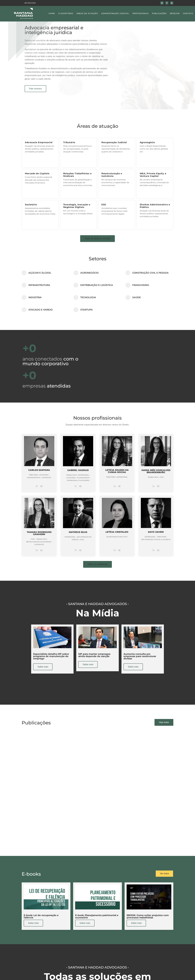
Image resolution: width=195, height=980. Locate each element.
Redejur (175, 13)
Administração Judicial (115, 13)
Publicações (159, 13)
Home (52, 13)
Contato (188, 13)
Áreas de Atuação (87, 13)
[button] (97, 239)
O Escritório (66, 13)
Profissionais (141, 13)
